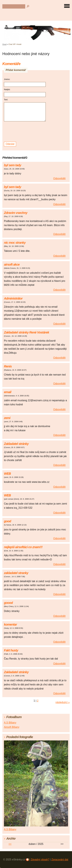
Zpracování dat (60, 860)
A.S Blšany (10, 723)
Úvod (4, 44)
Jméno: (7, 79)
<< (10, 844)
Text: (6, 100)
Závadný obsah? (40, 860)
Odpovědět (59, 178)
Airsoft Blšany (12, 727)
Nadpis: (7, 89)
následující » (63, 702)
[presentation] (25, 132)
